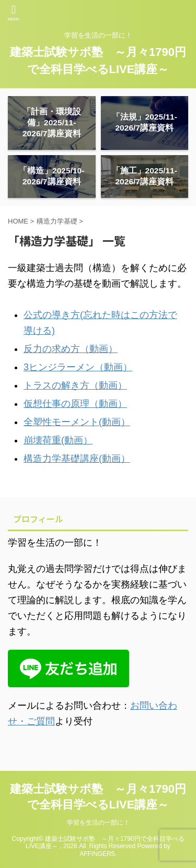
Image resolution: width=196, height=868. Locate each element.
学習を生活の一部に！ (98, 823)
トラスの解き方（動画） (75, 385)
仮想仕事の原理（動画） (75, 404)
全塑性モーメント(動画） (77, 422)
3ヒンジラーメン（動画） (78, 367)
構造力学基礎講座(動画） (77, 459)
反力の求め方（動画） (71, 349)
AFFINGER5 (97, 854)
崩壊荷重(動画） (58, 440)
